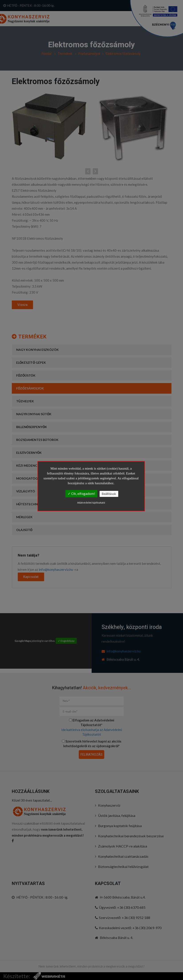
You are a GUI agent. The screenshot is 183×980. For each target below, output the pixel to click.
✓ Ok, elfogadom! (81, 493)
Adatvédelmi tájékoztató (91, 503)
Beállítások (109, 494)
